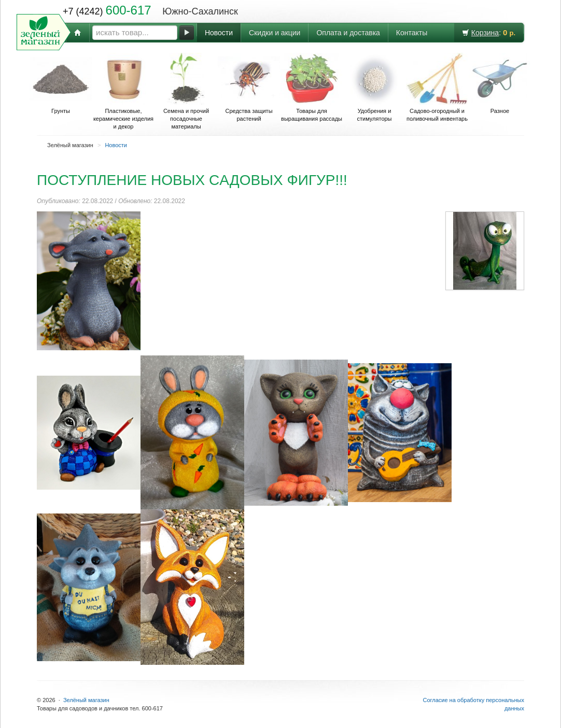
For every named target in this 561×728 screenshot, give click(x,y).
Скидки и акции (275, 33)
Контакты (412, 33)
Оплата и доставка (348, 33)
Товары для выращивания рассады (312, 87)
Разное (500, 83)
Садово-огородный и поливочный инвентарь (437, 87)
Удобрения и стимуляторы (374, 87)
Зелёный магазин (86, 700)
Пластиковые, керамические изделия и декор (123, 91)
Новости (219, 33)
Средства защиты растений (249, 87)
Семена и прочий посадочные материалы (186, 91)
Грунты (61, 83)
